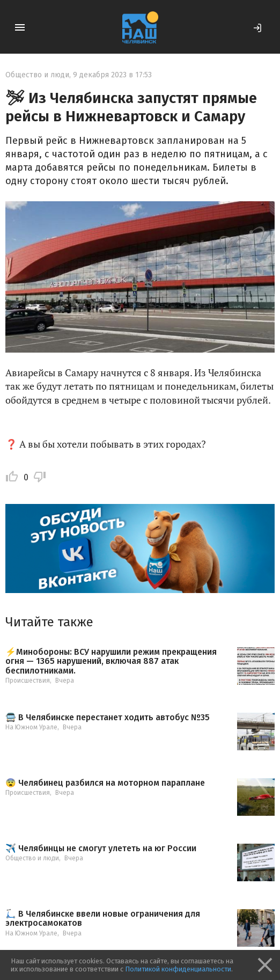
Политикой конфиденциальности (178, 969)
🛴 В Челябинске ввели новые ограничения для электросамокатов (103, 919)
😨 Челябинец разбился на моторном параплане (105, 783)
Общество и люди (37, 75)
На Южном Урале (31, 727)
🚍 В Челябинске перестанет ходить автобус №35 (108, 718)
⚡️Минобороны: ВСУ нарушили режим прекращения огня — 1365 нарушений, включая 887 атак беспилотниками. (111, 661)
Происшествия (28, 681)
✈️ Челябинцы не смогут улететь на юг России (101, 849)
